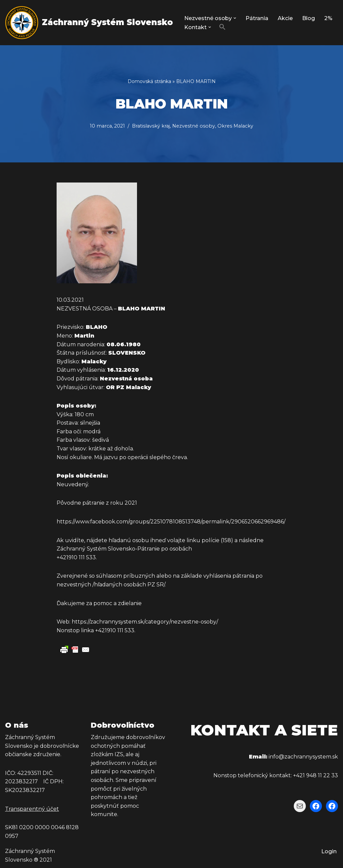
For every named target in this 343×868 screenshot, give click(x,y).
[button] (235, 18)
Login (329, 851)
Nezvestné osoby (194, 126)
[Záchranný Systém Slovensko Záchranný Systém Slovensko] (89, 23)
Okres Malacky (235, 126)
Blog (308, 18)
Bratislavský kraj (151, 126)
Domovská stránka (149, 81)
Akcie (285, 18)
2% (328, 18)
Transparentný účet (32, 809)
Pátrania (257, 18)
